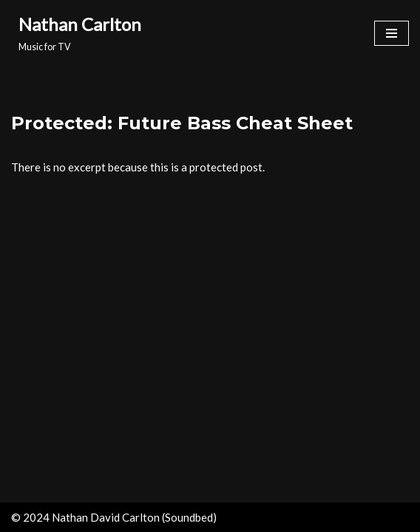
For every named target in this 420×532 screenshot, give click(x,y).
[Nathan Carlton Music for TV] (76, 33)
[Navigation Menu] (392, 33)
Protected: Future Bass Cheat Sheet (182, 123)
